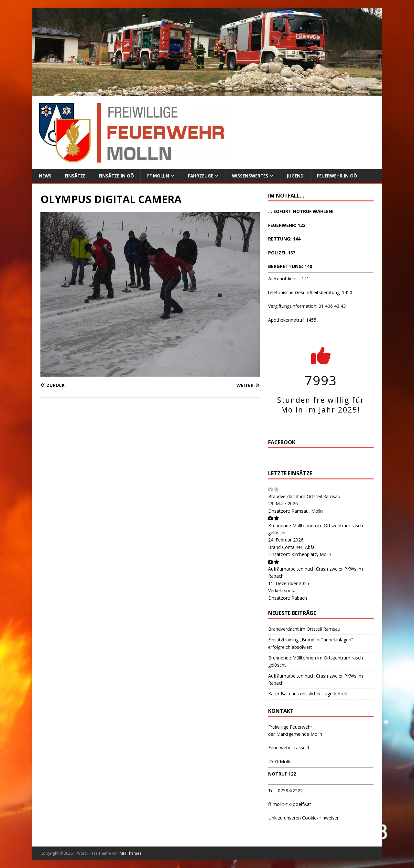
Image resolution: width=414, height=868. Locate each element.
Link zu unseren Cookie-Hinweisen (304, 818)
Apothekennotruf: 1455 (292, 320)
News (45, 176)
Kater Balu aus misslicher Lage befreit (308, 694)
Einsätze (76, 176)
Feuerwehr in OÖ (344, 176)
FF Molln (161, 176)
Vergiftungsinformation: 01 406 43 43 (307, 306)
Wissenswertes (255, 176)
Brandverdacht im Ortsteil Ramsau (304, 497)
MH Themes (131, 853)
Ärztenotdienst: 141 (289, 279)
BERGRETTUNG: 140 (290, 267)
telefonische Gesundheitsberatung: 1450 (310, 292)
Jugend (301, 176)
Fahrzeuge (204, 176)
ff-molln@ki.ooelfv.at (290, 804)
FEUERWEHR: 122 (287, 225)
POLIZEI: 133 (282, 253)
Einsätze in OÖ (118, 176)
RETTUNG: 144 (284, 239)
